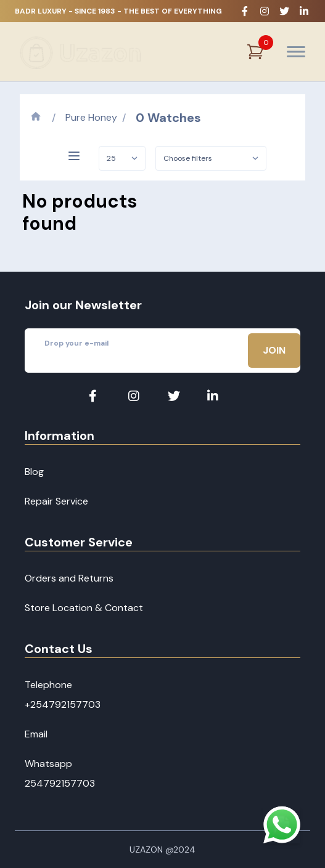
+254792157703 (63, 704)
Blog (34, 472)
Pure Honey (91, 117)
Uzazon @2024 (162, 850)
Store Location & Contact (84, 608)
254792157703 (60, 783)
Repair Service (56, 501)
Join (274, 350)
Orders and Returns (69, 578)
